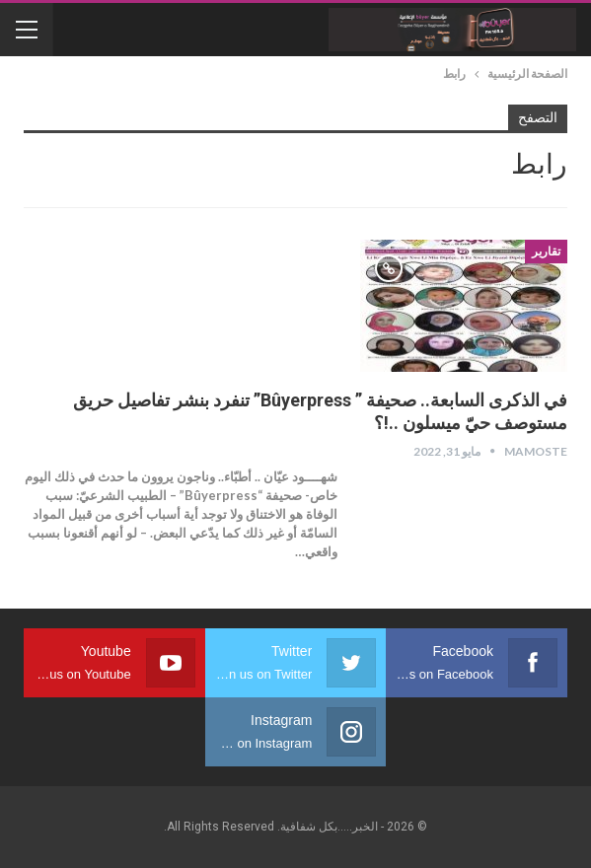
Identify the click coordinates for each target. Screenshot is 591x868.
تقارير (546, 252)
